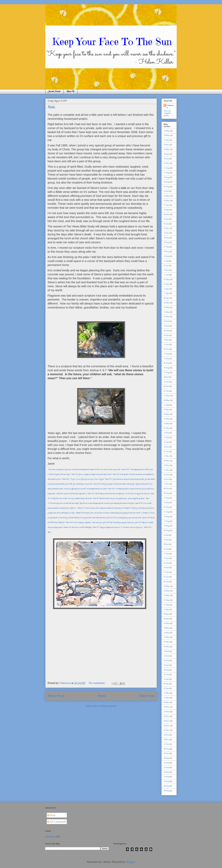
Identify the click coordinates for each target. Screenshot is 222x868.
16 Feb (166, 651)
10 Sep (166, 781)
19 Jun (166, 270)
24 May (167, 131)
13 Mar (167, 637)
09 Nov (167, 721)
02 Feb (166, 660)
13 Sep (166, 359)
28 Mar (167, 303)
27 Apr (166, 205)
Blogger (130, 862)
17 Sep (166, 354)
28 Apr (166, 154)
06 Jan (166, 684)
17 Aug (167, 521)
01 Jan (166, 451)
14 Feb (166, 433)
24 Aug (167, 517)
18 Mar (167, 628)
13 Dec (166, 698)
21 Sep (166, 498)
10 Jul (166, 191)
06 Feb (166, 331)
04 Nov (167, 726)
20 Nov (167, 716)
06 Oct (166, 489)
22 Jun (166, 382)
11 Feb (166, 437)
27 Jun (166, 554)
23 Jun (166, 558)
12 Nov (167, 470)
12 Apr (166, 405)
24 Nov (167, 712)
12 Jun (166, 275)
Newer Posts (56, 696)
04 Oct (166, 349)
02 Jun (166, 582)
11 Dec (166, 456)
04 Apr (166, 619)
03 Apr (166, 410)
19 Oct (166, 233)
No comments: (97, 683)
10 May (167, 595)
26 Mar (167, 414)
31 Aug (167, 512)
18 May (167, 135)
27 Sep (166, 247)
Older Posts (147, 696)
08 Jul (166, 377)
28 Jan (166, 159)
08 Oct (166, 749)
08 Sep (166, 791)
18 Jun (166, 568)
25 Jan (166, 442)
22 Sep (166, 767)
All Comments (57, 822)
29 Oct (166, 145)
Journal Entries (54, 92)
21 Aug (167, 168)
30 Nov (167, 461)
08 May (167, 400)
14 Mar (167, 633)
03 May (167, 201)
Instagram (50, 837)
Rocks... (52, 108)
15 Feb (166, 326)
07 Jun (166, 577)
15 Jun (166, 572)
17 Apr (166, 293)
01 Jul (166, 266)
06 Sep (166, 363)
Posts (51, 815)
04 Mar (167, 214)
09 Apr (166, 614)
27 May (167, 396)
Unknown (170, 106)
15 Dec (166, 693)
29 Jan (166, 219)
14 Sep (166, 503)
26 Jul (166, 535)
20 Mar (167, 307)
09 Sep (166, 786)
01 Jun (166, 391)
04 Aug (167, 182)
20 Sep (166, 252)
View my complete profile (167, 113)
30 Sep (166, 238)
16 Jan (166, 675)
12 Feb (166, 656)
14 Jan (166, 679)
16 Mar (167, 424)
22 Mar (167, 419)
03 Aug (167, 187)
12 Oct (166, 744)
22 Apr (166, 289)
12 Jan (166, 345)
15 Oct (166, 484)
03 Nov (167, 475)
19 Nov (167, 465)
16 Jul (166, 540)
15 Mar (167, 312)
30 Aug (167, 368)
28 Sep (166, 242)
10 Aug (167, 177)
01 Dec (166, 228)
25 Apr (166, 284)
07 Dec (166, 163)
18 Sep (166, 256)
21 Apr (166, 140)
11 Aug (166, 173)
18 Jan (166, 340)
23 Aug (167, 372)
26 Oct (166, 479)
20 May (167, 591)
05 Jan (166, 224)
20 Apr (166, 210)
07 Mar (167, 428)
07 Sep (166, 507)
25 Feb (166, 321)
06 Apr (166, 298)
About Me (70, 92)
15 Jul (166, 261)
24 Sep (166, 763)
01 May (167, 279)
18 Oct (166, 740)
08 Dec (166, 702)
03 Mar (167, 317)
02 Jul (166, 549)
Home (102, 696)
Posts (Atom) (109, 706)
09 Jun (166, 386)
